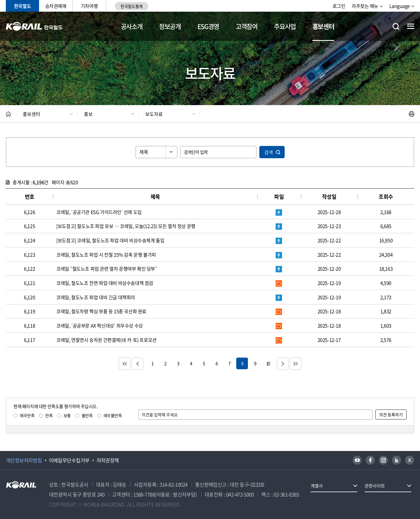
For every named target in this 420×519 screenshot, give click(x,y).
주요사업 (285, 26)
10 (268, 363)
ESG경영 (208, 26)
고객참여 (247, 26)
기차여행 (89, 6)
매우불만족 (113, 415)
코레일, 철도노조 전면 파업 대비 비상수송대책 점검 (105, 283)
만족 (49, 415)
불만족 (87, 415)
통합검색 (396, 26)
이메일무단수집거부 (69, 460)
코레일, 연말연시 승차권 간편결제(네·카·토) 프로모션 (106, 340)
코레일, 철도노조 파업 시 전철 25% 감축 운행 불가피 (106, 255)
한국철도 (22, 6)
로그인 (339, 6)
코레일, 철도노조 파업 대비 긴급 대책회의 (96, 297)
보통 (67, 415)
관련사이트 (375, 486)
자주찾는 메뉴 (365, 6)
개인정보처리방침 (24, 460)
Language (400, 6)
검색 (269, 152)
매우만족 (27, 415)
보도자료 (154, 114)
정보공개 (170, 26)
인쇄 (412, 114)
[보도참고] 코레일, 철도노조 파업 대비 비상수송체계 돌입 (110, 240)
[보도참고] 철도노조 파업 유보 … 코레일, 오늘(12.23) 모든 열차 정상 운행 (126, 226)
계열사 (317, 486)
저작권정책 (108, 460)
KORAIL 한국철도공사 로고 (34, 26)
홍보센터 (323, 26)
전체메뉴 (411, 26)
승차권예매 (56, 6)
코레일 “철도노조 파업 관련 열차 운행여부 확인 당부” (107, 269)
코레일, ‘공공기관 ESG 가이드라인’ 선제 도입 (99, 212)
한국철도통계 (131, 6)
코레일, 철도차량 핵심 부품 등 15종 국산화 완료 (101, 311)
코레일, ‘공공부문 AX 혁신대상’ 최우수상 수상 (100, 325)
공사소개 (132, 26)
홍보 (88, 114)
